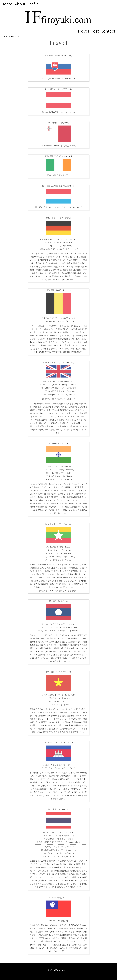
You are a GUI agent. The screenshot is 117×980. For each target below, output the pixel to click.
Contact (108, 31)
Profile (33, 4)
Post (95, 31)
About (20, 4)
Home (7, 4)
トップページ (9, 37)
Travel (83, 31)
